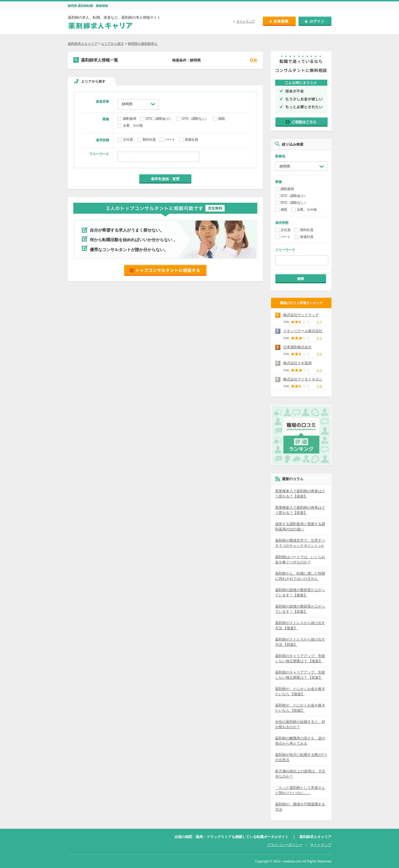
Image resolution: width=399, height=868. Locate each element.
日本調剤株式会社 (297, 347)
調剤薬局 (130, 119)
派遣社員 (191, 140)
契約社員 (149, 140)
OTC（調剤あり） (159, 119)
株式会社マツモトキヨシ (303, 379)
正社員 (128, 140)
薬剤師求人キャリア (83, 44)
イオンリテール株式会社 (303, 331)
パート (170, 140)
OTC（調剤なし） (195, 119)
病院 (222, 119)
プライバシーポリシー (285, 845)
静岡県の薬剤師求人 (143, 44)
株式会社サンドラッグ (301, 315)
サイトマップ (245, 21)
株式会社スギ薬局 (297, 363)
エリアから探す (113, 44)
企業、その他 (133, 126)
